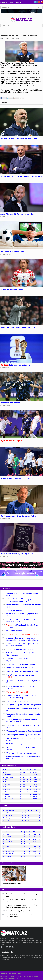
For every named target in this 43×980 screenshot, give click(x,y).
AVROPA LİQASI (21, 958)
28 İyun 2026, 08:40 (6, 368)
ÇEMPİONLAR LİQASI (8, 958)
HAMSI (39, 863)
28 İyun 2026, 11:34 (6, 217)
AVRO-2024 (38, 958)
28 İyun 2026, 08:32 (6, 405)
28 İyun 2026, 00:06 (6, 519)
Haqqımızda (4, 2)
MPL (9, 956)
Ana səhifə (4, 973)
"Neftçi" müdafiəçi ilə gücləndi (18, 911)
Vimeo (10, 947)
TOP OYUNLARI (16, 956)
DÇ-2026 (30, 958)
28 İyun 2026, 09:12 (6, 292)
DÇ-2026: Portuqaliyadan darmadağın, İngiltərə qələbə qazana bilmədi (22, 906)
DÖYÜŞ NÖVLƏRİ (28, 956)
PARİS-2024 (38, 956)
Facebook (37, 2)
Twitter (35, 2)
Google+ (39, 2)
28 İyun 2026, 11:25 (6, 254)
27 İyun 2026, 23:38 (6, 556)
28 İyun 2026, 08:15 (6, 443)
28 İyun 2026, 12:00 (6, 179)
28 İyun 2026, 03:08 (6, 481)
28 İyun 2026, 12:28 (6, 141)
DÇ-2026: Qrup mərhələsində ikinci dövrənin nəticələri (20, 916)
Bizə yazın (18, 2)
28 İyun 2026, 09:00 (6, 330)
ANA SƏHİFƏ (4, 30)
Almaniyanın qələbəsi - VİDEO (11, 884)
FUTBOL (10, 30)
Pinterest (42, 2)
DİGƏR (4, 960)
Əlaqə (11, 2)
